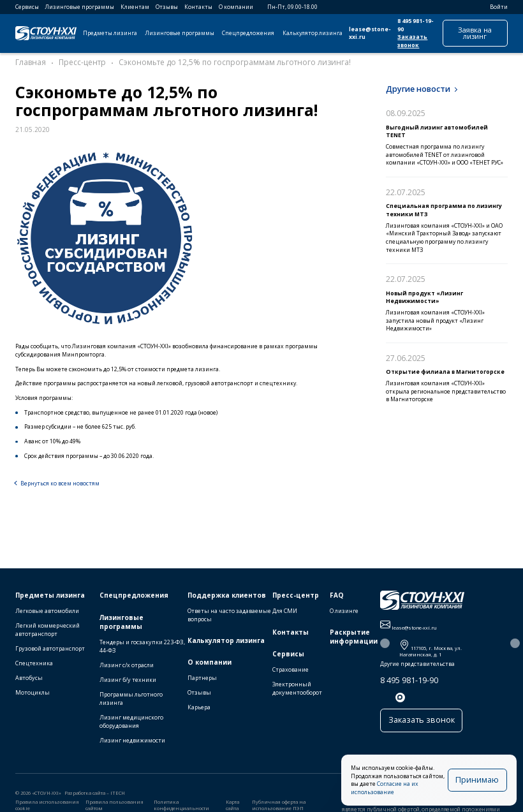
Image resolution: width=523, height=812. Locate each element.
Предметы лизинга (110, 33)
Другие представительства (417, 667)
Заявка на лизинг (475, 33)
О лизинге (344, 613)
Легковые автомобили (47, 613)
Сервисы (27, 7)
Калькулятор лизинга (313, 33)
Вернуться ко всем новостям (60, 484)
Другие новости (418, 89)
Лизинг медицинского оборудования (131, 725)
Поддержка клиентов (227, 598)
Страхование (291, 672)
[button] (385, 646)
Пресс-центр (296, 598)
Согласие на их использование (411, 792)
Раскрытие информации (354, 639)
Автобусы (29, 681)
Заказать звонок (412, 41)
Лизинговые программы (80, 7)
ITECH (118, 796)
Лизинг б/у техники (128, 682)
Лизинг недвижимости (132, 743)
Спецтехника (34, 666)
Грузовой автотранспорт (50, 651)
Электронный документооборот (297, 691)
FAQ (337, 598)
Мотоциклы (33, 696)
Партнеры (202, 680)
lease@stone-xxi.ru (370, 33)
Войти (495, 7)
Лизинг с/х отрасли (127, 668)
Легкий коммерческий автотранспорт (48, 632)
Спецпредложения (248, 33)
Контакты (198, 7)
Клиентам (135, 7)
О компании (236, 7)
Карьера (199, 710)
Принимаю (481, 784)
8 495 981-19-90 (409, 683)
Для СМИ (285, 613)
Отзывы (167, 7)
